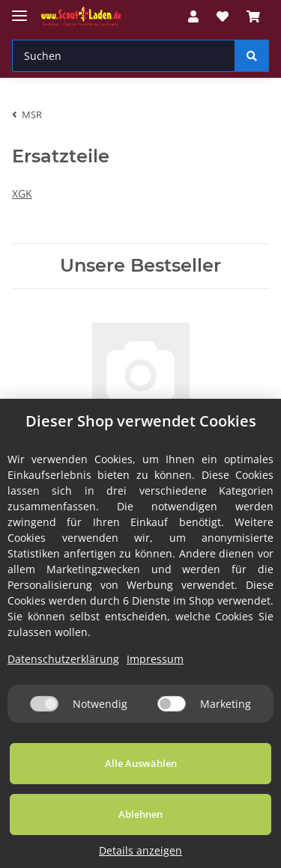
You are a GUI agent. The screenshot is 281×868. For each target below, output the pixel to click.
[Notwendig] (44, 704)
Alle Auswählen (141, 763)
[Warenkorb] (253, 16)
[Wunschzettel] (223, 16)
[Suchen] (124, 56)
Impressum (155, 659)
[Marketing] (172, 704)
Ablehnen (140, 814)
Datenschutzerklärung (63, 659)
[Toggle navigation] (19, 9)
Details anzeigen (140, 850)
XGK (22, 193)
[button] (193, 16)
